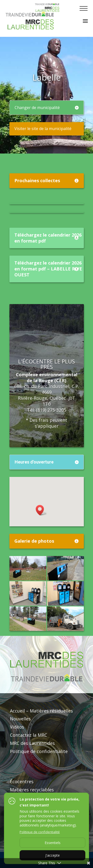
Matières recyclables (32, 790)
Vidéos (17, 727)
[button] (41, 510)
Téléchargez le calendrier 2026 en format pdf (48, 238)
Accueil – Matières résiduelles (41, 711)
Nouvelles (20, 719)
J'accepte (53, 855)
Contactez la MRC (29, 735)
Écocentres (22, 781)
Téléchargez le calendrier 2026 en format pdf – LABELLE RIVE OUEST (48, 269)
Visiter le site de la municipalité (43, 129)
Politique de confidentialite (39, 751)
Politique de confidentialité (40, 832)
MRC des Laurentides (32, 743)
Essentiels (53, 843)
